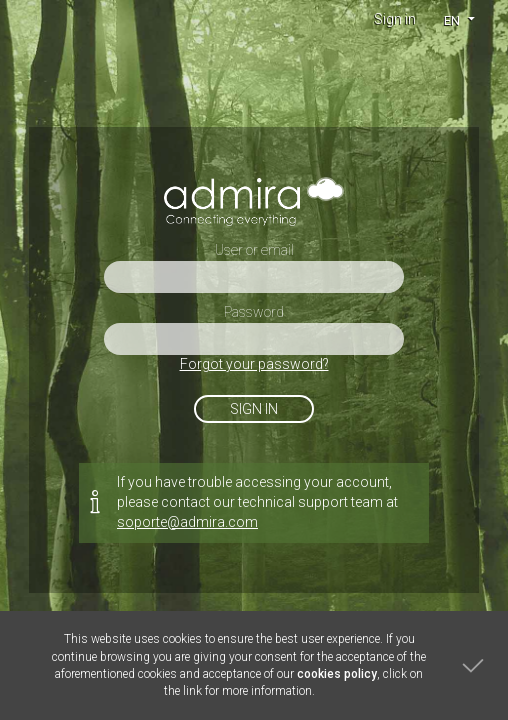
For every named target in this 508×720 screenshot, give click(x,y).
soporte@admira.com (187, 522)
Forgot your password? (254, 364)
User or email (254, 250)
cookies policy (337, 674)
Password (254, 312)
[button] (458, 20)
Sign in (395, 19)
